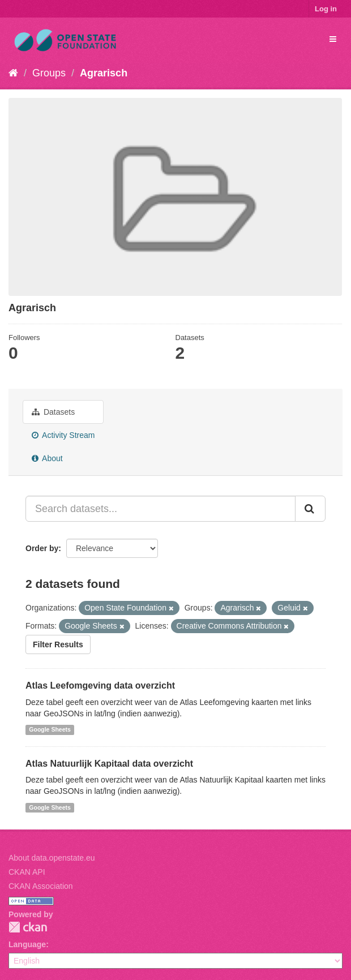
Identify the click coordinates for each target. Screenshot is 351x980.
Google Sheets (50, 730)
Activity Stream (63, 435)
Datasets (53, 412)
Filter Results (58, 644)
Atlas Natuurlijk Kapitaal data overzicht (109, 764)
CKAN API (27, 872)
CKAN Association (41, 886)
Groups (49, 73)
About (47, 458)
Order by (42, 548)
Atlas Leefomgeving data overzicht (100, 685)
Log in (326, 9)
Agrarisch (104, 73)
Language (27, 944)
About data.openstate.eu (52, 858)
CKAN (28, 927)
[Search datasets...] (160, 509)
